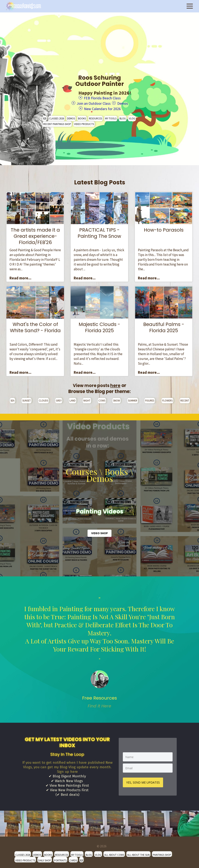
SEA (12, 399)
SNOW (117, 399)
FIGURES (150, 399)
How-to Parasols (164, 228)
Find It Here (100, 704)
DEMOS (71, 117)
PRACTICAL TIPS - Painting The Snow (99, 231)
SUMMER (133, 399)
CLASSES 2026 (57, 117)
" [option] (99, 651)
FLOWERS (167, 399)
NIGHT (87, 399)
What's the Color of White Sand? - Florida (35, 326)
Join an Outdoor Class (92, 102)
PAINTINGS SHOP (162, 853)
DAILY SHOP (45, 858)
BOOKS (82, 117)
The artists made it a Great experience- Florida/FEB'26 (35, 234)
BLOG (123, 117)
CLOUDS (43, 399)
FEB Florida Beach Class (102, 98)
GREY (59, 399)
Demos (128, 102)
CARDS (73, 858)
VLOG (132, 117)
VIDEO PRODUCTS (84, 122)
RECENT (185, 399)
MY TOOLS (111, 117)
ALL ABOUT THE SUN (138, 853)
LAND (73, 399)
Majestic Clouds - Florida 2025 (99, 326)
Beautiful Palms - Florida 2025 (164, 326)
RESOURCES (95, 117)
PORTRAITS (60, 858)
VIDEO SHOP (99, 531)
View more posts (97, 384)
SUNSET (27, 399)
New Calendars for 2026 (102, 107)
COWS (102, 399)
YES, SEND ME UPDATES (144, 780)
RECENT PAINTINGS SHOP (57, 122)
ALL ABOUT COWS (114, 853)
